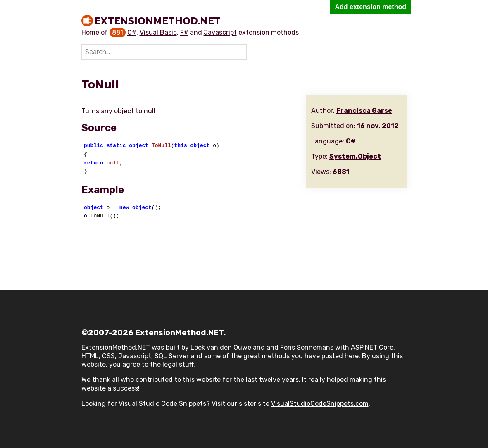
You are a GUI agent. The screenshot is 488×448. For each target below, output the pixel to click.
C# (132, 32)
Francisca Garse (364, 111)
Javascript (220, 32)
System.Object (355, 156)
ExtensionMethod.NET (158, 21)
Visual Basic (158, 32)
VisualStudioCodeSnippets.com (320, 404)
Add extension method (371, 7)
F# (184, 32)
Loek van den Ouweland (228, 347)
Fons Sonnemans (307, 347)
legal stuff (178, 364)
